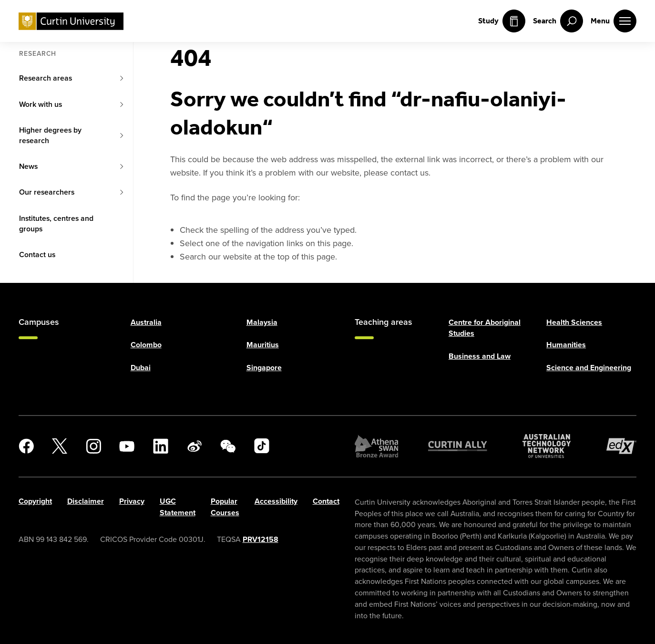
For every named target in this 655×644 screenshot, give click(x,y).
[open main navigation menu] (614, 21)
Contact (326, 501)
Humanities (566, 345)
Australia (146, 322)
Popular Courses (225, 507)
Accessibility (276, 501)
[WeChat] (228, 446)
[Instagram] (93, 446)
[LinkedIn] (161, 446)
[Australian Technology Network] (547, 446)
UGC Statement (178, 507)
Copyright (35, 501)
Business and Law (480, 356)
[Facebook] (26, 446)
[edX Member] (622, 446)
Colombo (146, 345)
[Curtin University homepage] (71, 21)
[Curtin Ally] (458, 446)
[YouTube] (127, 446)
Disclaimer (86, 501)
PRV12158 (261, 539)
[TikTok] (262, 446)
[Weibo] (194, 446)
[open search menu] (558, 21)
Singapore (264, 368)
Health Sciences (574, 322)
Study (502, 21)
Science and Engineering (589, 368)
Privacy (132, 501)
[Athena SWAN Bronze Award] (377, 446)
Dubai (141, 368)
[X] (60, 446)
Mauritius (263, 345)
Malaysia (262, 322)
